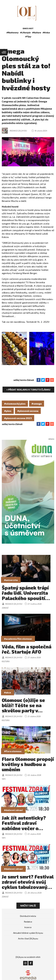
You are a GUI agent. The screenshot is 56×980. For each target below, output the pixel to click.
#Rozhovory (12, 32)
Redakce (28, 922)
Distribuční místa (28, 916)
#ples (8, 411)
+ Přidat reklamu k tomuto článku (28, 390)
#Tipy (28, 36)
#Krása (46, 32)
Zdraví (5, 608)
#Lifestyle (25, 32)
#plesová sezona (28, 411)
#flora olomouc (13, 751)
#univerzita (11, 580)
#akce (8, 692)
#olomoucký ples (15, 404)
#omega (37, 404)
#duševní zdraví (13, 810)
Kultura (6, 661)
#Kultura (36, 32)
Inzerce (28, 927)
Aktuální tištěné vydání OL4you (28, 933)
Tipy (4, 779)
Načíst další (28, 905)
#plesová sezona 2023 (18, 418)
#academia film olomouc (18, 639)
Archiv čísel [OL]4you (28, 938)
